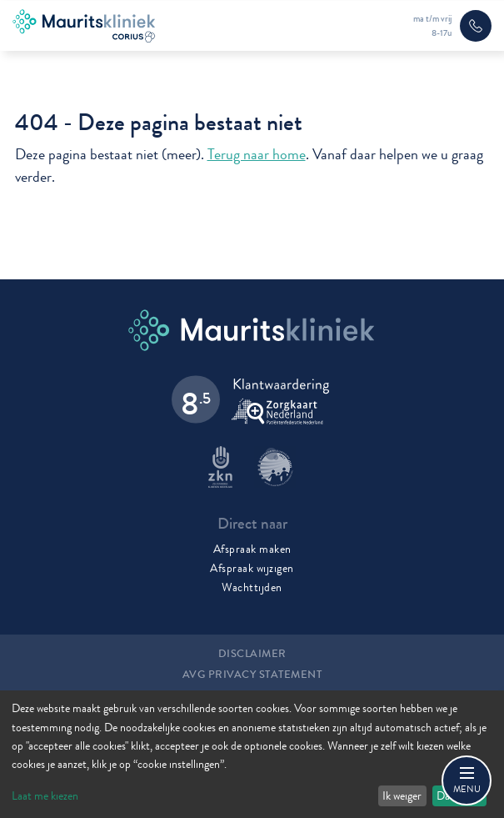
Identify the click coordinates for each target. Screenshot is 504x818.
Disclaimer (252, 654)
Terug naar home (257, 155)
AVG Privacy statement (252, 675)
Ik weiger (402, 795)
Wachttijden (252, 587)
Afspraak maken (252, 549)
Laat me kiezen (45, 795)
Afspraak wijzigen (252, 568)
